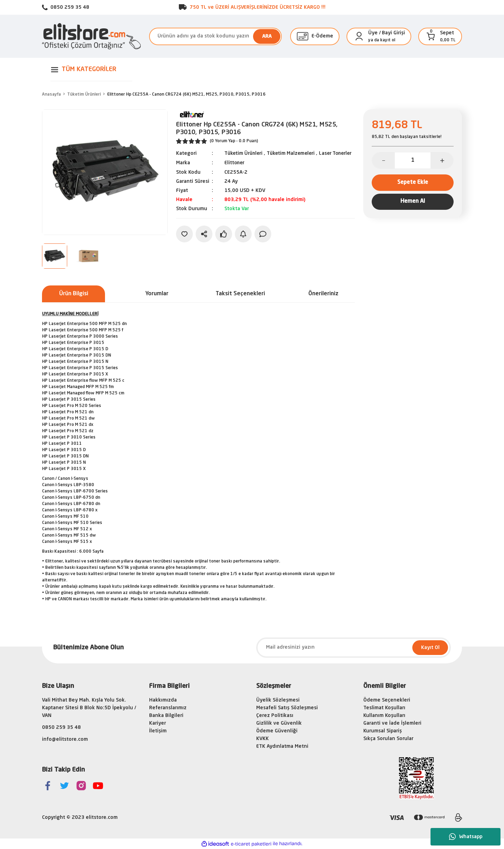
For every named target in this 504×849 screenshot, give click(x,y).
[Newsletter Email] (353, 648)
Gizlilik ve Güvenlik (279, 723)
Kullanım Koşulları (384, 716)
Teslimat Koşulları (384, 708)
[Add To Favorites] (184, 241)
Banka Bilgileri (166, 716)
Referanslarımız (168, 708)
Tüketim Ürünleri (244, 153)
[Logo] (91, 36)
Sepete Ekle (413, 183)
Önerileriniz (323, 294)
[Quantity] (413, 160)
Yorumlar (157, 294)
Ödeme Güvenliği (277, 731)
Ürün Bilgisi (74, 294)
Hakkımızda (163, 700)
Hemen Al (413, 202)
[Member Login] (359, 36)
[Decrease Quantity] (383, 160)
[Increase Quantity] (442, 160)
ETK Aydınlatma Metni (282, 746)
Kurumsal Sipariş (383, 731)
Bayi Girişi (393, 33)
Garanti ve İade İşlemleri (392, 723)
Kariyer (157, 723)
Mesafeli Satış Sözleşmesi (287, 708)
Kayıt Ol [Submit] (430, 648)
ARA (267, 36)
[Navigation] (91, 70)
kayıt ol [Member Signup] (388, 40)
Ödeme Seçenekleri (387, 700)
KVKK (262, 739)
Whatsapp (466, 837)
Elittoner (235, 170)
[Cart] (431, 36)
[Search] (215, 36)
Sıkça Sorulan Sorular (388, 739)
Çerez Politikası (275, 716)
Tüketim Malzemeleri (294, 153)
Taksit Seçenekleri (240, 294)
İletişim (158, 731)
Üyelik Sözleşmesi (278, 700)
